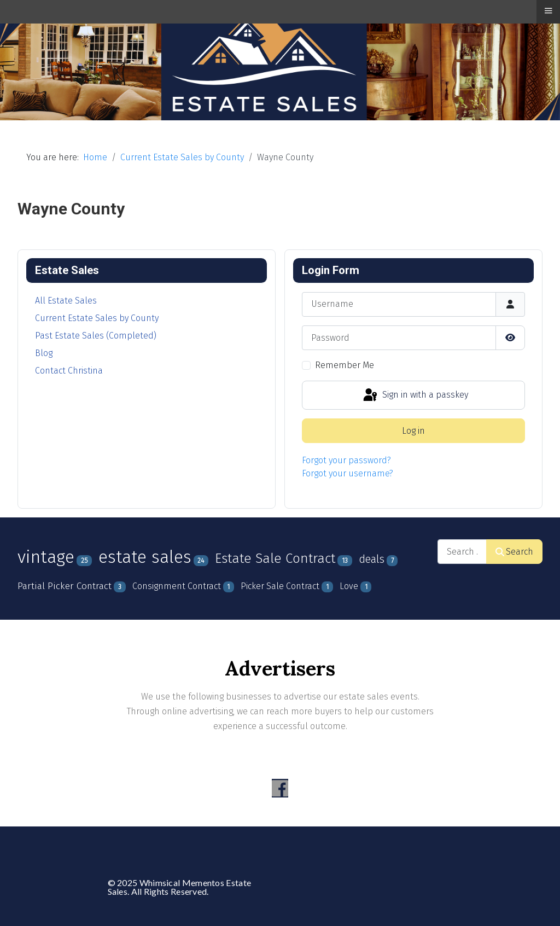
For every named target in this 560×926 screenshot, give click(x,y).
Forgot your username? (348, 473)
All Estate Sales (66, 301)
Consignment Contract (177, 586)
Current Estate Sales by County (97, 318)
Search (514, 552)
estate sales (145, 557)
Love (349, 586)
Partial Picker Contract (65, 586)
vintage (46, 557)
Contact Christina (69, 371)
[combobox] (462, 552)
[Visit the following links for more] (280, 788)
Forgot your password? (346, 460)
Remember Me (345, 365)
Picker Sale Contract (280, 586)
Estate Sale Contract (275, 558)
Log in (413, 431)
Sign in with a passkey (415, 395)
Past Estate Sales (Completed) (96, 336)
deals (372, 559)
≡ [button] (548, 10)
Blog (44, 353)
